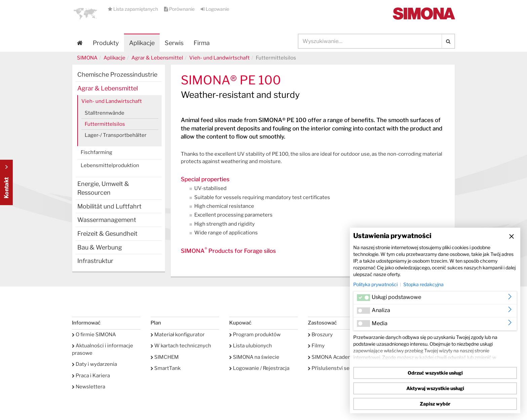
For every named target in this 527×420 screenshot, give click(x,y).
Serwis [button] (174, 43)
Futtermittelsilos (105, 124)
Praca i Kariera (91, 376)
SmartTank (166, 368)
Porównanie (180, 9)
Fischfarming (96, 152)
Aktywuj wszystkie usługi (435, 388)
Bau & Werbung (100, 247)
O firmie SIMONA (94, 335)
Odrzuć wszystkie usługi (435, 373)
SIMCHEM (165, 357)
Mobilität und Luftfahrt (109, 206)
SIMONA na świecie (254, 357)
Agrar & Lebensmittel (157, 58)
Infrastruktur (95, 261)
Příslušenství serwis (334, 368)
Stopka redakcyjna (423, 284)
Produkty (106, 43)
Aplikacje (142, 43)
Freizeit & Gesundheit (107, 234)
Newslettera (89, 387)
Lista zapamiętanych (133, 9)
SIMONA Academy (332, 357)
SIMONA (87, 58)
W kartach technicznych (181, 346)
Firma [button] (202, 43)
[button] (85, 13)
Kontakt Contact (6, 182)
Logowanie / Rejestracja (259, 368)
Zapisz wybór (435, 404)
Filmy (316, 346)
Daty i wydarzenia (94, 364)
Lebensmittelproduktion (110, 165)
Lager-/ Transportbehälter (116, 135)
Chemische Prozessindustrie (117, 74)
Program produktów (255, 335)
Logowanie (215, 9)
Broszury (320, 335)
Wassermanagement (107, 220)
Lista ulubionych (251, 346)
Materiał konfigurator (178, 335)
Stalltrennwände (105, 113)
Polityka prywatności (375, 284)
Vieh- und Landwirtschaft (219, 58)
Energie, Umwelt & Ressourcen (103, 188)
